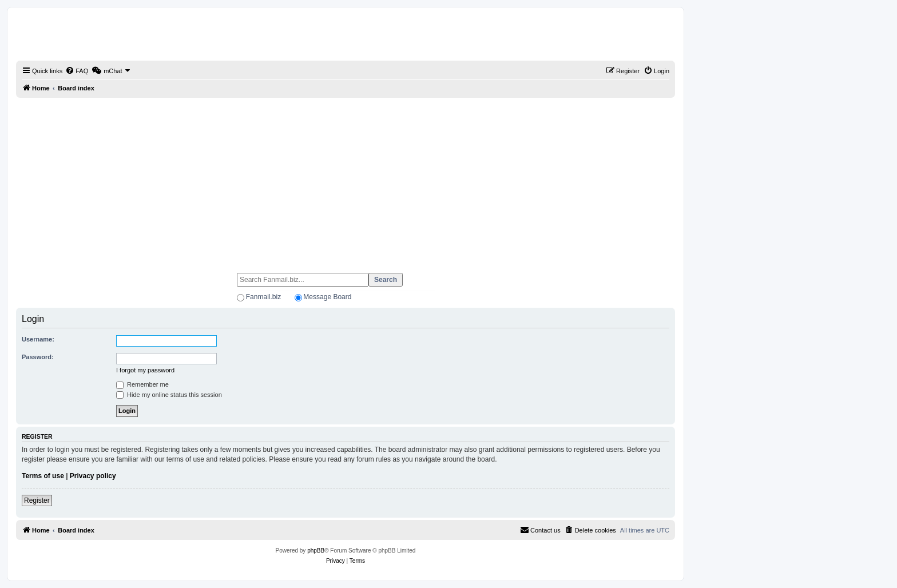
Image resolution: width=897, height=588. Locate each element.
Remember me (142, 384)
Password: (38, 357)
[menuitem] (77, 71)
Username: (38, 339)
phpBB (316, 551)
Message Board (327, 297)
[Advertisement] (346, 180)
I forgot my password (145, 370)
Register (37, 500)
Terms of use (43, 476)
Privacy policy (93, 476)
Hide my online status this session (169, 395)
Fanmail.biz (263, 297)
